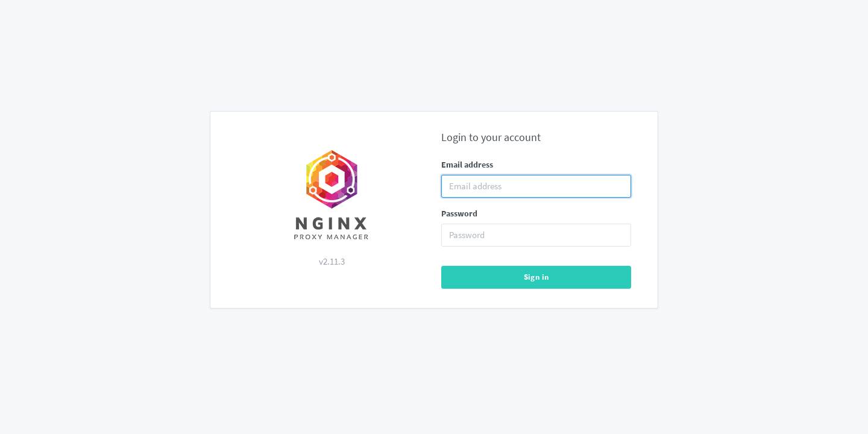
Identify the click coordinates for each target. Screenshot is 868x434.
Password (459, 213)
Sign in (536, 277)
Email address (467, 165)
